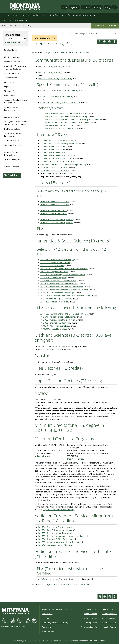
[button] (18, 15)
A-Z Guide (86, 7)
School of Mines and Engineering (13, 135)
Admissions (9, 82)
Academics (15, 25)
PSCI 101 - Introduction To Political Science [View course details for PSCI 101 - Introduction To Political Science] (59, 284)
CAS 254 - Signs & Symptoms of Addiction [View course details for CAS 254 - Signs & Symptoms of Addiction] (56, 530)
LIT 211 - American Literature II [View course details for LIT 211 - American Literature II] (54, 155)
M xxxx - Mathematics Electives (51, 346)
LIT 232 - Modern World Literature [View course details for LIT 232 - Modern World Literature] (55, 161)
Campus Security (11, 73)
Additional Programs (13, 145)
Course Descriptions (13, 160)
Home (4, 25)
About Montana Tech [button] (14, 20)
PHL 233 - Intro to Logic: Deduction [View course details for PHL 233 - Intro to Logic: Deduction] (56, 299)
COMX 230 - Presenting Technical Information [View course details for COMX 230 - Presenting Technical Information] (60, 103)
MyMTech (75, 7)
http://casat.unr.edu (76, 459)
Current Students (90, 618)
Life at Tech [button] (54, 15)
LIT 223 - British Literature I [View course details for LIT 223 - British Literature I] (53, 146)
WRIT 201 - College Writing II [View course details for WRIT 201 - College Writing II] (51, 73)
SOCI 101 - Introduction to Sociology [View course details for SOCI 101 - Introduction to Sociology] (56, 263)
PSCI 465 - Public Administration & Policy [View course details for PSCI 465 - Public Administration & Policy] (58, 320)
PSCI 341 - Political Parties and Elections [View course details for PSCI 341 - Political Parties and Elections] (58, 317)
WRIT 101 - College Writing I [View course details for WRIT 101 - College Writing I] (50, 66)
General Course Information (11, 154)
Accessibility (46, 627)
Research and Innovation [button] (80, 15)
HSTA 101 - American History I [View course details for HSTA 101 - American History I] (54, 211)
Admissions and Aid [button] (31, 15)
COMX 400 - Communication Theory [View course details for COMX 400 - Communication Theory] (58, 125)
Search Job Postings (109, 627)
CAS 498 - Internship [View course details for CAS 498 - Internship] (49, 579)
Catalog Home (10, 50)
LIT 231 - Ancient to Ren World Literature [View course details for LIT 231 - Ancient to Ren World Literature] (58, 158)
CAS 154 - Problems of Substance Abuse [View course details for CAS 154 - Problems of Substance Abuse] (55, 527)
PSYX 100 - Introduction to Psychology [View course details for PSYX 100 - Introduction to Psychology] (57, 260)
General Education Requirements (12, 109)
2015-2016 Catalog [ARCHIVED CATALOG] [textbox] (85, 34)
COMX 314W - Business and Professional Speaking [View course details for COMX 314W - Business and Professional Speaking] (65, 116)
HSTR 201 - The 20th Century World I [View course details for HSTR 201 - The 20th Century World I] (57, 220)
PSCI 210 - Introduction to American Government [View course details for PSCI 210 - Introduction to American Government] (62, 287)
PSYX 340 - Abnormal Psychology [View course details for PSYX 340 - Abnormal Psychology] (55, 326)
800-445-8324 (47, 614)
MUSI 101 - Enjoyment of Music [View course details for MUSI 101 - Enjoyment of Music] (54, 272)
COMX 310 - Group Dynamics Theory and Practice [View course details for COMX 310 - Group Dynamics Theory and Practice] (64, 113)
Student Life (9, 91)
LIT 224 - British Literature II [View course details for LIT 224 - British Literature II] (53, 149)
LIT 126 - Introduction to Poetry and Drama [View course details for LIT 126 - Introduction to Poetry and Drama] (59, 143)
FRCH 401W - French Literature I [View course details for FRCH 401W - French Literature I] (54, 168)
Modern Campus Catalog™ (93, 641)
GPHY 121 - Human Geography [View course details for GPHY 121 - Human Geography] (54, 278)
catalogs (21, 641)
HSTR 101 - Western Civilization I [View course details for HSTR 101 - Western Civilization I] (55, 202)
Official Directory (11, 167)
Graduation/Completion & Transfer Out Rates (15, 68)
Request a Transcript (109, 623)
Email (65, 7)
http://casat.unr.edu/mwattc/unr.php (59, 510)
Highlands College (12, 129)
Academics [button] (9, 15)
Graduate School (11, 141)
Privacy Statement (49, 631)
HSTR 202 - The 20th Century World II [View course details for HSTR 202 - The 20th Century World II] (57, 223)
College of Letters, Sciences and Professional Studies (16, 123)
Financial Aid (10, 96)
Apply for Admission (109, 614)
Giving (108, 7)
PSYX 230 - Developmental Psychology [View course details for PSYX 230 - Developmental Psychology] (57, 293)
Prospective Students (89, 627)
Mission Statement (12, 57)
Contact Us (46, 618)
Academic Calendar (12, 62)
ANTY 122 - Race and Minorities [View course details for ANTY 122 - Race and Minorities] (54, 302)
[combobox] (94, 34)
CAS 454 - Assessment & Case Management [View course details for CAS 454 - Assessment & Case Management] (57, 545)
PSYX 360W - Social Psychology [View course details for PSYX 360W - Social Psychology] (54, 329)
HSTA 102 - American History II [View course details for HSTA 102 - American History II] (54, 214)
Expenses (8, 87)
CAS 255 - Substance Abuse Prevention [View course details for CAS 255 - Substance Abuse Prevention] (55, 533)
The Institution (11, 78)
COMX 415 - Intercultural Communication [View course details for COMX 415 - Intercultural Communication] (61, 128)
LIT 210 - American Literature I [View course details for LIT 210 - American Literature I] (54, 152)
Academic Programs (13, 117)
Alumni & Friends (90, 614)
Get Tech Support (108, 618)
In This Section (103, 25)
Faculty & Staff (91, 623)
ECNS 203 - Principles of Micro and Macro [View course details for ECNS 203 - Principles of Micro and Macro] (58, 281)
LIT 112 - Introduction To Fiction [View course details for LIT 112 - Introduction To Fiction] (55, 140)
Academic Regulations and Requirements (16, 101)
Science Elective (55, 349)
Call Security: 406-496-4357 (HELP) (55, 623)
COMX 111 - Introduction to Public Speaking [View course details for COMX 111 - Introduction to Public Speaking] (59, 90)
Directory (98, 7)
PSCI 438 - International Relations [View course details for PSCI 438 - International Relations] (55, 323)
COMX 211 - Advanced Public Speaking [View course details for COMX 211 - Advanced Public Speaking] (57, 97)
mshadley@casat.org (44, 456)
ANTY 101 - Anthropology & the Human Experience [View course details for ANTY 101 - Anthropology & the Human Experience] (63, 275)
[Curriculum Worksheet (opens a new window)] (99, 42)
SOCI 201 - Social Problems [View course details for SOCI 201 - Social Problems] (52, 266)
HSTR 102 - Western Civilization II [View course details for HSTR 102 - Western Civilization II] (55, 205)
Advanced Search (13, 42)
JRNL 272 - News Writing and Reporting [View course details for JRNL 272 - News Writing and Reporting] (55, 79)
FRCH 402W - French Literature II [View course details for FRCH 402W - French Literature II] (55, 171)
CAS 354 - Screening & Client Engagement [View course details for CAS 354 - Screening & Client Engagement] (56, 539)
